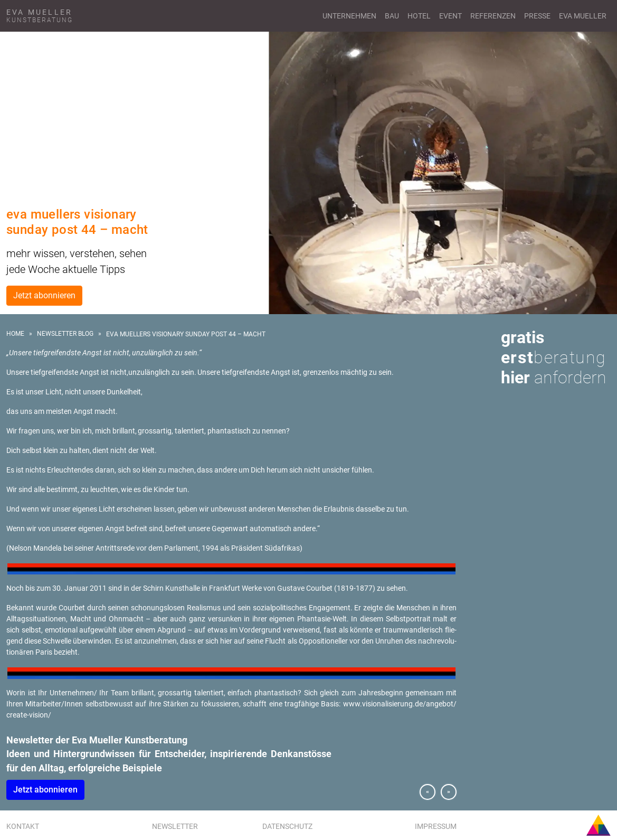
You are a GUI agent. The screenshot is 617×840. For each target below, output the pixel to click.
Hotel (419, 16)
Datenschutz (287, 826)
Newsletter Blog (65, 334)
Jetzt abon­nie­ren (45, 790)
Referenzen (493, 16)
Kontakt (23, 826)
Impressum (436, 826)
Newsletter (175, 826)
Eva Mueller (583, 16)
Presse (537, 16)
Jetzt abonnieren (44, 295)
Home (15, 334)
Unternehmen (349, 16)
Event (450, 16)
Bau (392, 16)
